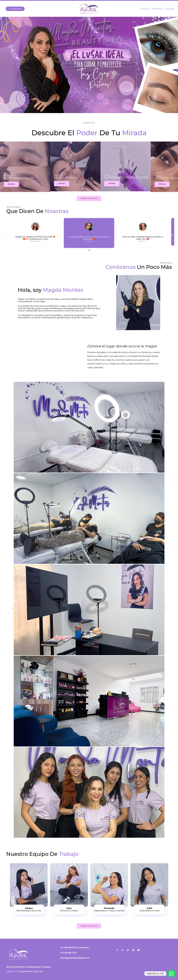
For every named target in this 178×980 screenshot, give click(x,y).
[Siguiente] (165, 609)
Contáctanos (15, 9)
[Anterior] (13, 609)
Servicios (145, 9)
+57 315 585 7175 (68, 953)
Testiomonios (34, 967)
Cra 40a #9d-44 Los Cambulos (75, 948)
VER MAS (11, 184)
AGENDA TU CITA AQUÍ (89, 198)
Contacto (46, 967)
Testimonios (157, 9)
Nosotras (170, 9)
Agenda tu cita (155, 973)
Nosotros (21, 967)
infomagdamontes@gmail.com (75, 958)
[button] (171, 235)
